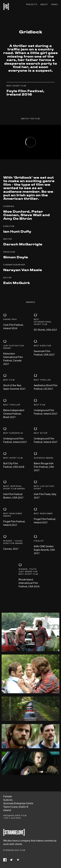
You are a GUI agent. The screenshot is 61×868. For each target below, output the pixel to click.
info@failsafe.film (15, 815)
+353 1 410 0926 (12, 818)
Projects (32, 4)
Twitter (11, 860)
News (55, 4)
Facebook (5, 860)
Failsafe (6, 7)
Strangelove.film (14, 850)
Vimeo (18, 860)
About (44, 4)
